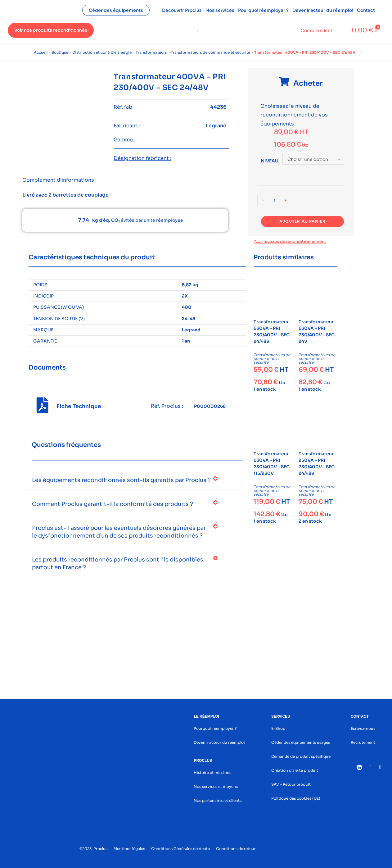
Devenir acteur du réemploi (323, 10)
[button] (134, 480)
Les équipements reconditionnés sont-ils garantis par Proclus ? (121, 480)
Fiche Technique (79, 406)
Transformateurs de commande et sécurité (210, 52)
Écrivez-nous (363, 728)
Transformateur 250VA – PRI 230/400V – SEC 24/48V (317, 464)
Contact (366, 10)
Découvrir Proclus (182, 10)
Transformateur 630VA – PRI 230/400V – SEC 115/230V (272, 464)
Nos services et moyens (216, 786)
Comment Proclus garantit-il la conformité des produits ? (113, 504)
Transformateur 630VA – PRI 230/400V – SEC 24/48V (272, 332)
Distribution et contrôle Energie (102, 52)
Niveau (270, 161)
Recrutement (363, 742)
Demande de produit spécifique (301, 756)
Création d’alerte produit (295, 770)
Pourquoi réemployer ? (263, 10)
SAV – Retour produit (291, 784)
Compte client (317, 30)
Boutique (60, 52)
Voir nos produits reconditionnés (51, 30)
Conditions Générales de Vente (180, 849)
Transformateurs (151, 52)
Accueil (41, 52)
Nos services (220, 10)
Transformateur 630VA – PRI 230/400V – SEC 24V (317, 332)
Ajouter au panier (302, 221)
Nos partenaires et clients (218, 800)
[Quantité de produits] (274, 201)
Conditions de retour (236, 849)
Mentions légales (129, 849)
